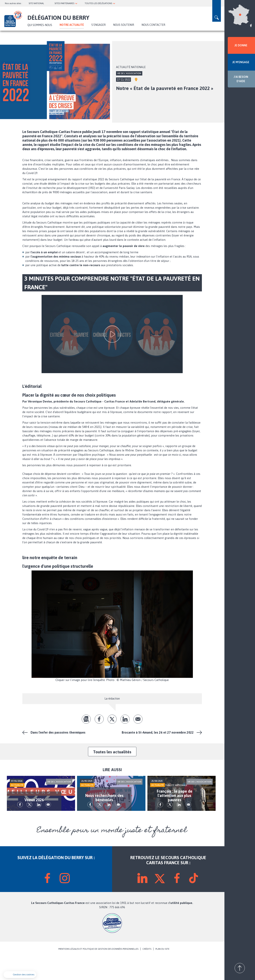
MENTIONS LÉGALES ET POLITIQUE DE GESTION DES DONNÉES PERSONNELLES (98, 973)
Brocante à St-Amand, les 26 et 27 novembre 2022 (158, 732)
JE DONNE (241, 45)
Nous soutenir (124, 25)
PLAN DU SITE (162, 973)
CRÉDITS (147, 973)
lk (125, 719)
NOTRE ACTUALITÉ (72, 25)
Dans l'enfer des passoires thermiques (58, 732)
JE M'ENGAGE (241, 62)
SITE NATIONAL (36, 3)
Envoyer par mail (138, 719)
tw (112, 719)
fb (99, 719)
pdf (86, 719)
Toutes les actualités (112, 752)
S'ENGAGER (98, 25)
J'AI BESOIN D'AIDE (241, 79)
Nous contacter (153, 25)
